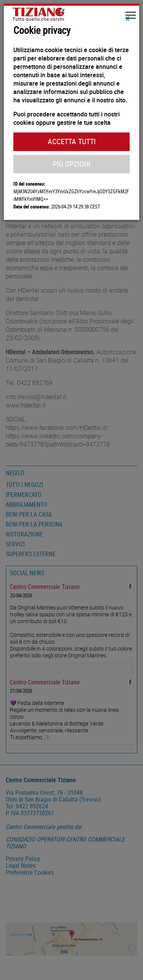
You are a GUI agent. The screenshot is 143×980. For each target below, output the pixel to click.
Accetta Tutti (72, 141)
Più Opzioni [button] (71, 164)
